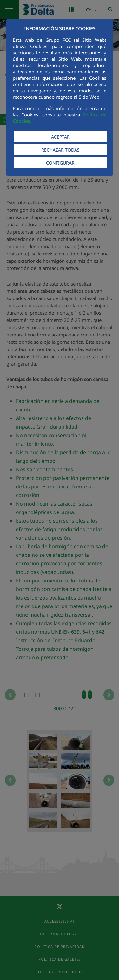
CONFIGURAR (60, 163)
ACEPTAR (60, 137)
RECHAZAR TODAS (60, 150)
